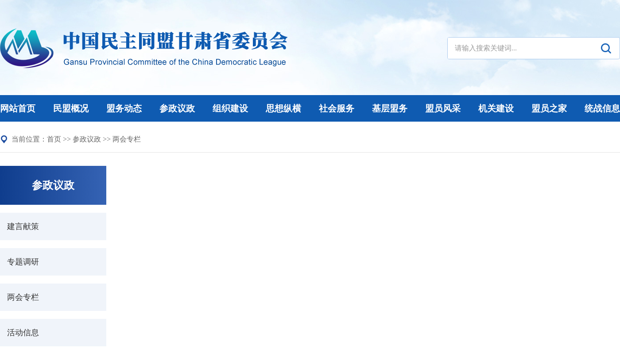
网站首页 (18, 108)
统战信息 (602, 108)
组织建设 (230, 108)
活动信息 (23, 333)
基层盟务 (390, 108)
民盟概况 (71, 108)
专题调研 (23, 262)
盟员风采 (443, 108)
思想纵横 (283, 108)
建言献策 (23, 226)
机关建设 (496, 108)
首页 (54, 139)
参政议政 (177, 108)
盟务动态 (124, 108)
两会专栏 (127, 139)
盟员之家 (549, 108)
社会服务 (337, 108)
